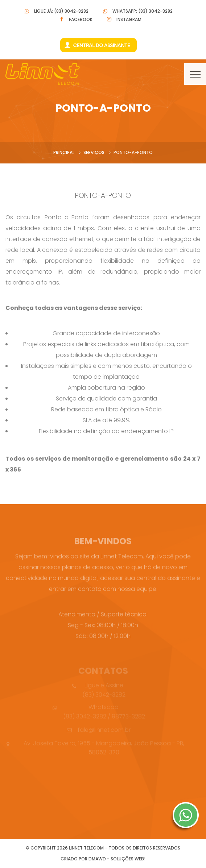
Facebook (81, 19)
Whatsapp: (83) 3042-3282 (143, 11)
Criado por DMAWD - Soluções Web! (103, 859)
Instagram (129, 19)
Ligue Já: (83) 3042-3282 (61, 11)
